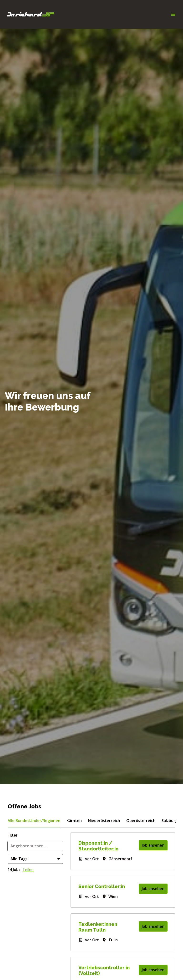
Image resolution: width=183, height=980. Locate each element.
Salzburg (170, 821)
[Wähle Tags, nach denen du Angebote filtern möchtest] (35, 859)
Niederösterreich (104, 821)
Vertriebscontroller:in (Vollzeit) (104, 970)
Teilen (28, 869)
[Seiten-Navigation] (173, 14)
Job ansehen (153, 845)
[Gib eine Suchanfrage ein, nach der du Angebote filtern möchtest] (35, 846)
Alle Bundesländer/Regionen (34, 821)
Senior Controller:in (102, 886)
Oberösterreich (141, 821)
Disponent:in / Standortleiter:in (98, 846)
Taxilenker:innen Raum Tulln (98, 927)
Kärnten (74, 821)
